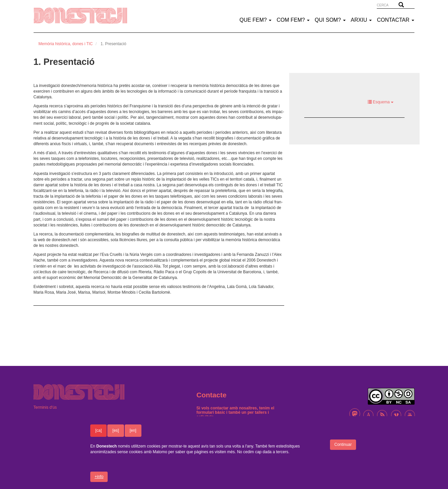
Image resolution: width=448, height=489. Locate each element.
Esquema (381, 102)
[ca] (98, 435)
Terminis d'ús (45, 407)
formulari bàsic (211, 412)
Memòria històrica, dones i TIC (66, 44)
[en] (133, 435)
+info (99, 481)
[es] (116, 435)
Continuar (343, 449)
